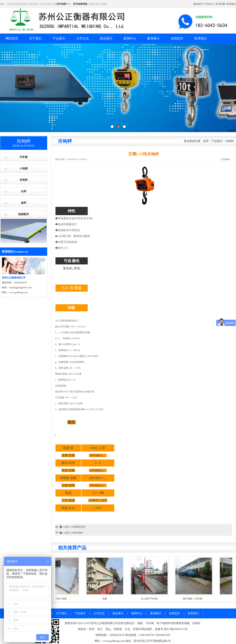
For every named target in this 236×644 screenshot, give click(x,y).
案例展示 (153, 38)
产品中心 (209, 4)
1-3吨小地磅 (64, 599)
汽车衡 (24, 157)
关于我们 (35, 38)
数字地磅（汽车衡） (197, 599)
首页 (206, 141)
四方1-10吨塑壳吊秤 (75, 527)
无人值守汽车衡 (153, 599)
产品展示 (59, 38)
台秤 (24, 191)
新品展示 (106, 38)
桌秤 (24, 203)
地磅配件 (24, 214)
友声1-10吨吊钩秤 (74, 533)
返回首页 (198, 4)
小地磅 (24, 168)
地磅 (108, 599)
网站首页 (12, 38)
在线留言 (177, 38)
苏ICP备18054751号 (176, 629)
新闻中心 (130, 38)
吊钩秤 (24, 180)
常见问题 (220, 4)
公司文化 (83, 38)
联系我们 (231, 4)
